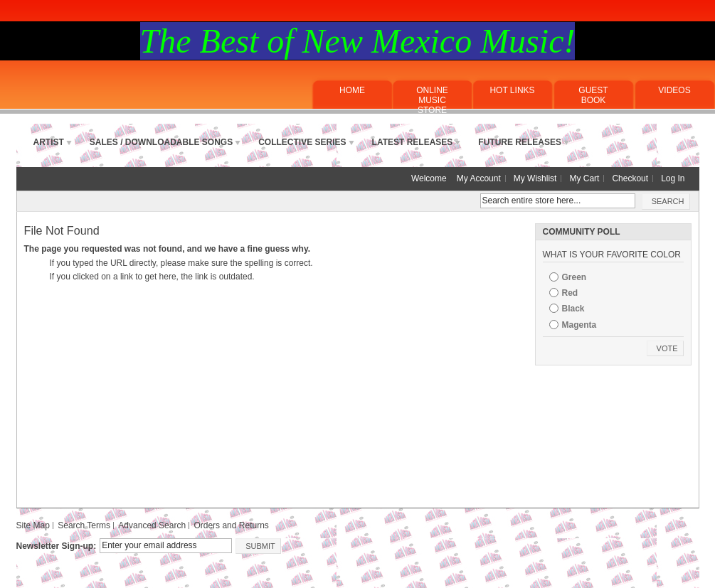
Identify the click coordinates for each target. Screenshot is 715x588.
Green (574, 277)
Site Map (33, 525)
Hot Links (512, 90)
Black (573, 309)
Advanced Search (152, 525)
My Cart (584, 178)
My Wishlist (535, 178)
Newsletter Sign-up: (57, 546)
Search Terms (84, 525)
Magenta (579, 325)
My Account (479, 178)
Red (570, 293)
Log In (673, 178)
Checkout (630, 178)
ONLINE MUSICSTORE (432, 100)
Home (352, 90)
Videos (674, 90)
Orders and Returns (231, 525)
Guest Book (593, 95)
